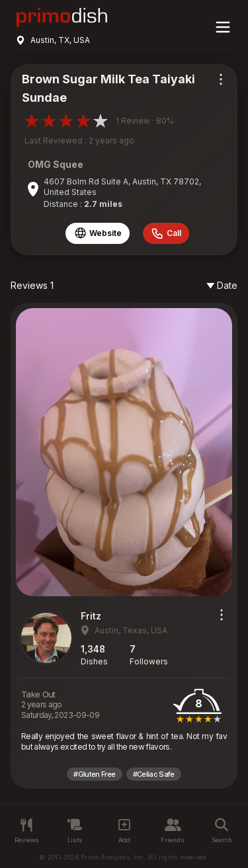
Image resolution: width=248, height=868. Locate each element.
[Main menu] (223, 27)
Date (222, 285)
